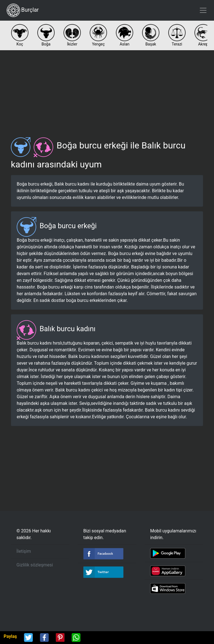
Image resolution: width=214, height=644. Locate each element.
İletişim (24, 551)
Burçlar (23, 10)
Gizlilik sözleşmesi (35, 565)
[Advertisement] (107, 92)
